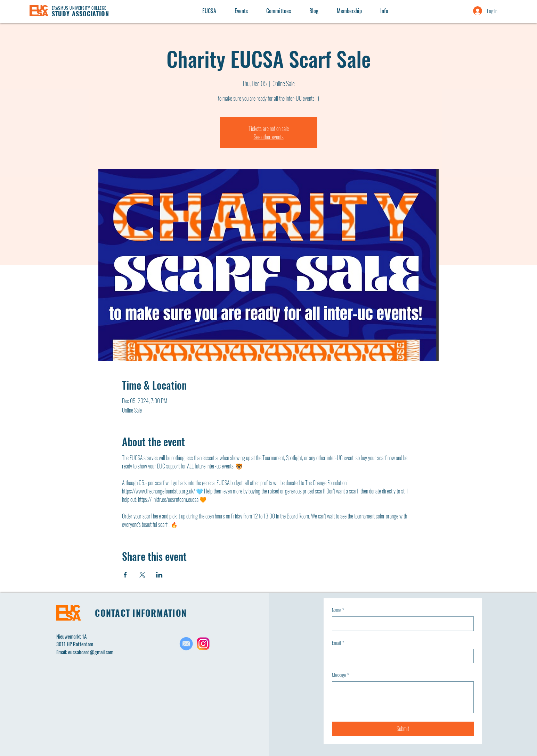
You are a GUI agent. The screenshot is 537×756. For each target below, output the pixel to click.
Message (340, 675)
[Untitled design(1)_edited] (186, 644)
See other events (269, 137)
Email (338, 643)
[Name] (401, 624)
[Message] (403, 697)
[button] (384, 11)
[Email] (401, 656)
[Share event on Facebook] (125, 575)
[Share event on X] (142, 575)
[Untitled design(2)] (203, 644)
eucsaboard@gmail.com (91, 652)
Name (338, 610)
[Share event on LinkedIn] (159, 575)
